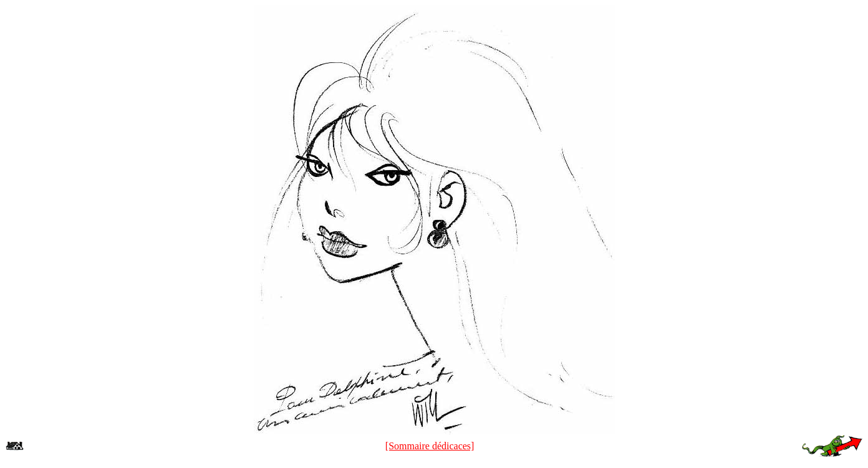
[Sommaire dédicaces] (430, 446)
